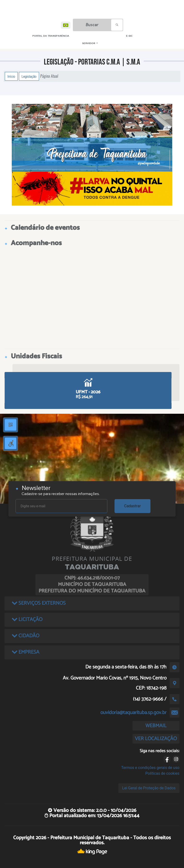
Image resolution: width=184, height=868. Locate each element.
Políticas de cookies (162, 773)
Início (11, 76)
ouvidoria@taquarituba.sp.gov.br (133, 713)
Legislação (29, 76)
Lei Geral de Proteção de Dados (149, 788)
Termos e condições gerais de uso (150, 768)
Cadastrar (132, 506)
